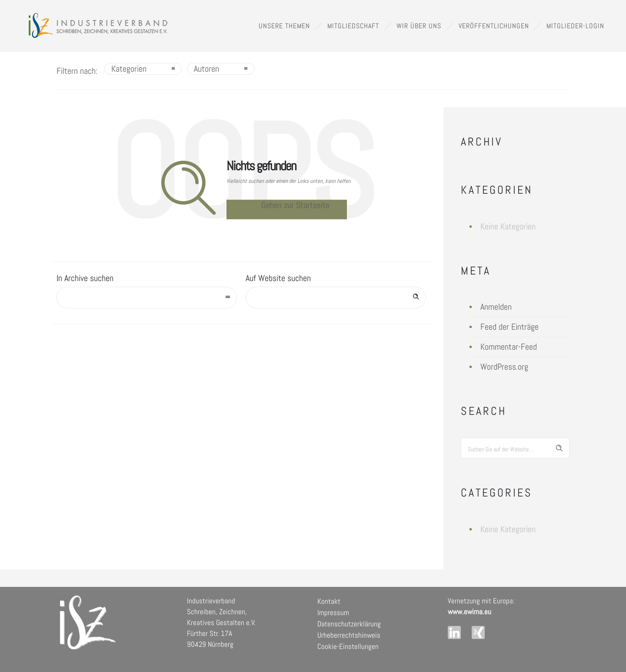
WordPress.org (504, 367)
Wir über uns (419, 26)
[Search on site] (336, 298)
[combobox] (147, 298)
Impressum (333, 612)
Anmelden (496, 307)
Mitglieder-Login (575, 26)
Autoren (206, 69)
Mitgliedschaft (353, 26)
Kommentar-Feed (509, 347)
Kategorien (129, 69)
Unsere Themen (284, 26)
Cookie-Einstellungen (348, 646)
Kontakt (329, 601)
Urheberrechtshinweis (349, 635)
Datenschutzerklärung (349, 624)
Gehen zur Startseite (295, 205)
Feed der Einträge (509, 327)
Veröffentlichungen (494, 26)
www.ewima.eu (469, 612)
